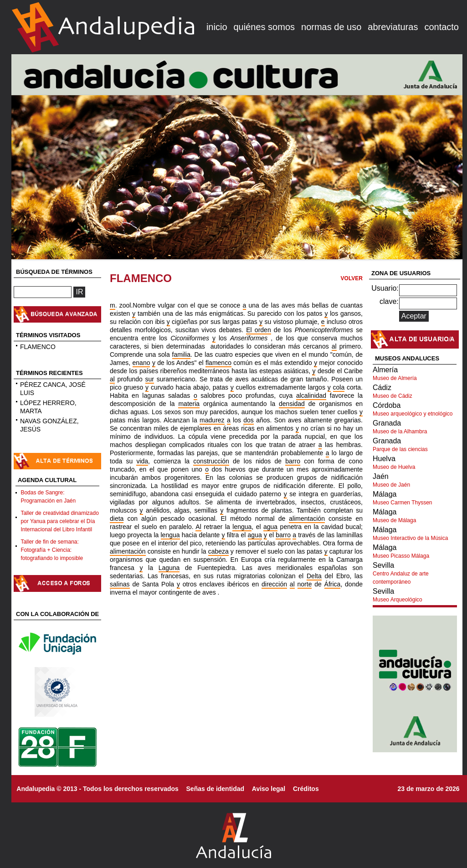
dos (249, 420)
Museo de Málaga (394, 520)
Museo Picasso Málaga (401, 556)
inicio (217, 27)
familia (181, 354)
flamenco (218, 363)
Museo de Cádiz (393, 396)
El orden (258, 330)
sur (150, 379)
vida (142, 461)
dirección (274, 584)
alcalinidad (311, 395)
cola (339, 387)
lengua (242, 527)
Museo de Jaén (391, 485)
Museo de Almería (395, 378)
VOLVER (352, 278)
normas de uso (331, 27)
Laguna (169, 568)
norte (305, 584)
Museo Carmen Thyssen (403, 503)
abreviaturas (393, 27)
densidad (292, 404)
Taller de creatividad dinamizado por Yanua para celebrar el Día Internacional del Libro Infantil (59, 521)
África (333, 584)
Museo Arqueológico (398, 600)
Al (198, 527)
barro (293, 461)
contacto (441, 27)
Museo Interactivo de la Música (410, 538)
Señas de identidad (216, 789)
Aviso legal (269, 789)
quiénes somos (264, 27)
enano (141, 363)
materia (189, 404)
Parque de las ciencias (400, 449)
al (334, 346)
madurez (212, 420)
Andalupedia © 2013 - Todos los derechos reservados (98, 789)
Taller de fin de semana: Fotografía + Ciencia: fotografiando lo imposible (52, 550)
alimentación (307, 519)
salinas (120, 584)
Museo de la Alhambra (400, 431)
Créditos (306, 789)
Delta (314, 576)
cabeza (218, 551)
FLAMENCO (38, 347)
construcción (211, 461)
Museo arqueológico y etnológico (413, 414)
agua (270, 527)
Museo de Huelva (394, 467)
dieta (117, 519)
